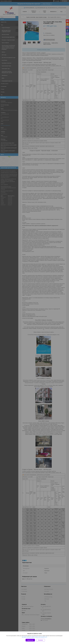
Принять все (30, 640)
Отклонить (41, 640)
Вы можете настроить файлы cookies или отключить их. (34, 637)
